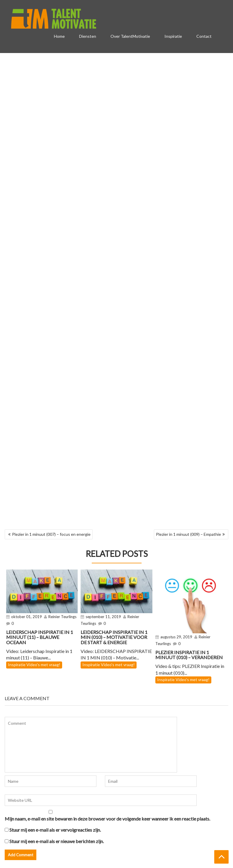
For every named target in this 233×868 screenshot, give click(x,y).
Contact (204, 36)
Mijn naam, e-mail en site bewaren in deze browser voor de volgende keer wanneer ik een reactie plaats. (107, 819)
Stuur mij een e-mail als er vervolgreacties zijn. (55, 830)
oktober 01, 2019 (27, 617)
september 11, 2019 (103, 617)
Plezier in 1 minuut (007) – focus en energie (51, 534)
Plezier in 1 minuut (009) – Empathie (188, 534)
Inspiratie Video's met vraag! (34, 665)
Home (59, 36)
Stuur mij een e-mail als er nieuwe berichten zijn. (57, 841)
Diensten (88, 36)
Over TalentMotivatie (130, 36)
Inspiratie (173, 36)
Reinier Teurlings (62, 617)
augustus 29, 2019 (176, 637)
